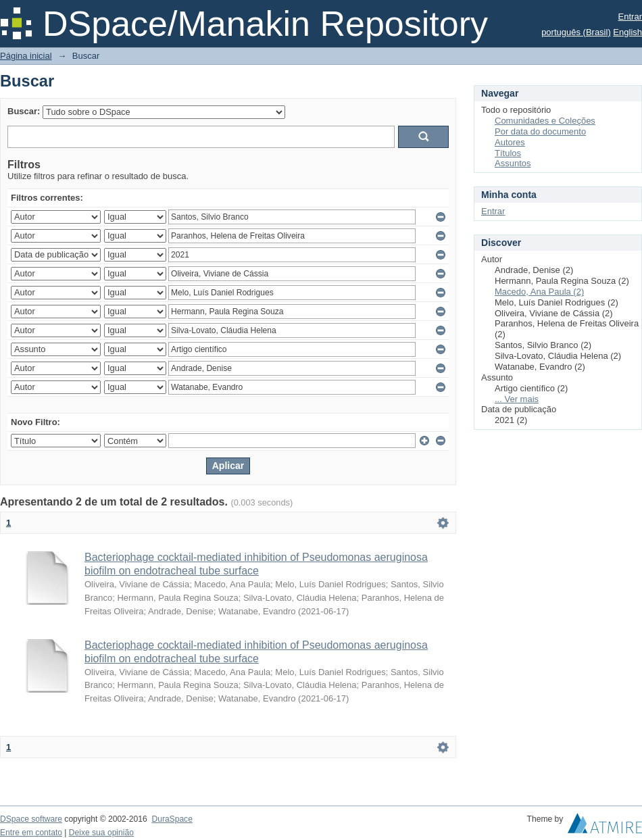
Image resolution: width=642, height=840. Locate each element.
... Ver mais (517, 399)
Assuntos (513, 163)
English (627, 32)
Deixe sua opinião (101, 833)
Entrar (630, 17)
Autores (510, 142)
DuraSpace (172, 819)
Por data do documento (540, 131)
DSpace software (31, 819)
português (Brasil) (576, 32)
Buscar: (24, 111)
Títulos (508, 153)
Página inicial (26, 56)
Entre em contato (31, 833)
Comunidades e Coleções (545, 121)
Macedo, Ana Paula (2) (539, 292)
